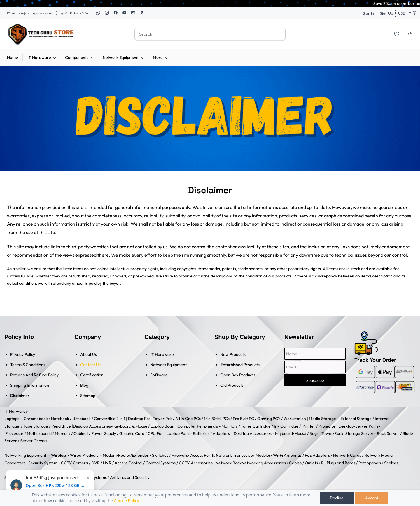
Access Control (128, 463)
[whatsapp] (98, 13)
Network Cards (347, 455)
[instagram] (107, 13)
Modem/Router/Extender (126, 455)
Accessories (99, 426)
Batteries (201, 433)
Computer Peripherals (198, 426)
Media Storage (323, 419)
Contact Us (90, 365)
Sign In (368, 13)
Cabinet (81, 433)
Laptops (12, 419)
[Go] (277, 34)
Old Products (232, 385)
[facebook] (116, 13)
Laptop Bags (162, 426)
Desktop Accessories (253, 433)
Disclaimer (20, 396)
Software (159, 375)
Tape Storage (35, 426)
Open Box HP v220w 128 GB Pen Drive (55, 485)
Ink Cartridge (286, 426)
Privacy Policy (23, 354)
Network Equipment (168, 365)
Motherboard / (41, 433)
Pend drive (62, 426)
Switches (161, 455)
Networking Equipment (25, 455)
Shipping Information (30, 385)
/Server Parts (366, 426)
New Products (233, 354)
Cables (295, 463)
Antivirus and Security (130, 477)
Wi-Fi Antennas (288, 455)
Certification (92, 375)
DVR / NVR (101, 463)
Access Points (203, 455)
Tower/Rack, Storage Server (347, 433)
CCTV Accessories (196, 463)
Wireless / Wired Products (75, 455)
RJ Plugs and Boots (338, 463)
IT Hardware (162, 354)
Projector (327, 426)
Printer (309, 426)
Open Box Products (238, 375)
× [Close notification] (88, 478)
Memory (63, 433)
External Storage (356, 419)
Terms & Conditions (28, 365)
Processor (14, 433)
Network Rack (229, 463)
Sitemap (88, 396)
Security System (43, 463)
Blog (84, 385)
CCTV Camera (75, 463)
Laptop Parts (178, 433)
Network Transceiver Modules (243, 455)
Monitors (230, 426)
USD (402, 13)
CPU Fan (156, 433)
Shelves (391, 463)
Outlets (311, 463)
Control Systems (161, 463)
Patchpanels (370, 463)
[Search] (204, 34)
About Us (89, 354)
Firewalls (180, 455)
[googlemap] (142, 13)
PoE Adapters (318, 455)
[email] (133, 13)
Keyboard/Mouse (291, 433)
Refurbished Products (240, 365)
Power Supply (104, 433)
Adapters (221, 433)
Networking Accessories (264, 463)
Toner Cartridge (256, 426)
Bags (314, 433)
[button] (397, 34)
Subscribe (315, 380)
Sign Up (387, 13)
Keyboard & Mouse (130, 426)
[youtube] (124, 13)
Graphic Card (132, 433)
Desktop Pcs (139, 419)
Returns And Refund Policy (34, 375)
